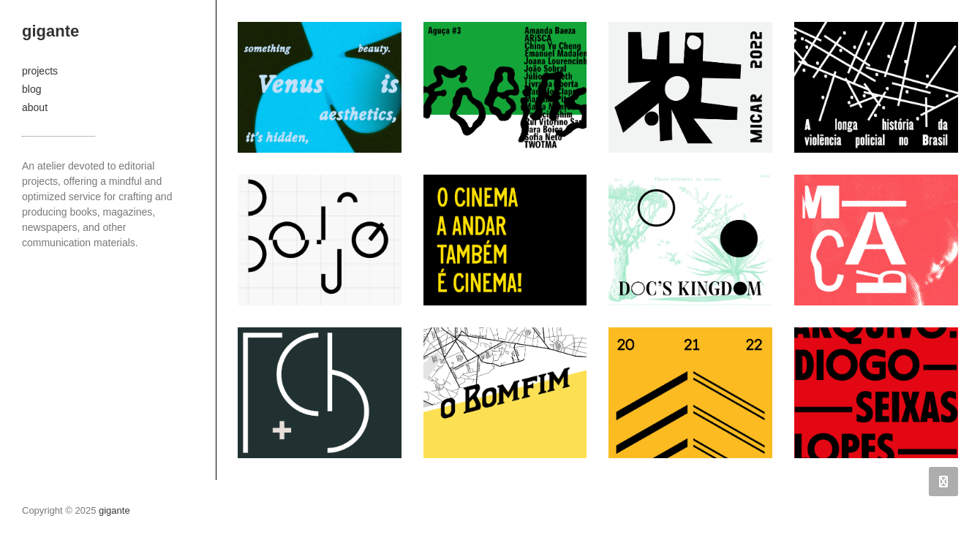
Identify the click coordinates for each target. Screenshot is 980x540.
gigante (50, 31)
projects (40, 71)
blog (31, 89)
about (35, 107)
